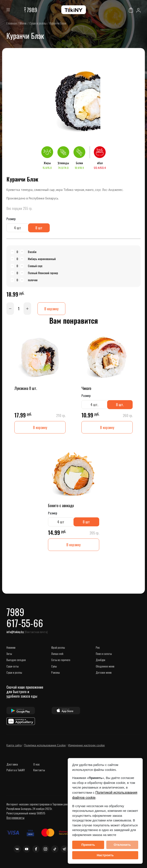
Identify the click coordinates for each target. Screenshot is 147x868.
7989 (32, 10)
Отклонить (122, 845)
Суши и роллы (14, 675)
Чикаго (86, 388)
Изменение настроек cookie (86, 748)
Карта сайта (14, 748)
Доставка (12, 767)
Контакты (39, 772)
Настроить (105, 855)
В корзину (51, 309)
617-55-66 (25, 625)
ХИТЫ (9, 656)
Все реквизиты (15, 820)
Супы (54, 669)
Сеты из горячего (61, 662)
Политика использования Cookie (45, 748)
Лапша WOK (57, 656)
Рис (98, 650)
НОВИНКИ (11, 650)
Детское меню (104, 675)
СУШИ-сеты (13, 669)
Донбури (100, 662)
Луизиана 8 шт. (26, 388)
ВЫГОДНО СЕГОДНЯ (16, 662)
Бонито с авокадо (61, 506)
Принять (88, 845)
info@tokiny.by (15, 634)
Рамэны (55, 675)
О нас (36, 767)
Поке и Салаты (104, 656)
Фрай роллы (58, 650)
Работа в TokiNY (16, 772)
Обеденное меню (105, 669)
